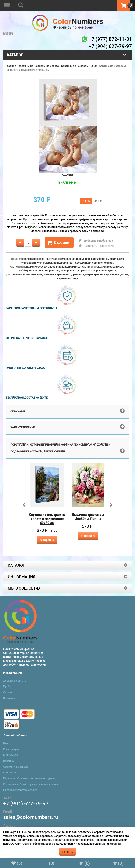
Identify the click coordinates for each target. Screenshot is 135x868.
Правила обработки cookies (20, 790)
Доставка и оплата (15, 681)
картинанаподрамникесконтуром (103, 267)
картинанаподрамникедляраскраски (79, 274)
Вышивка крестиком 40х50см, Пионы (88, 517)
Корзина (8, 761)
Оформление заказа (15, 767)
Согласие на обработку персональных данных (32, 784)
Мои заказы (11, 755)
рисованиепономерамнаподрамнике (30, 274)
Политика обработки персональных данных (30, 778)
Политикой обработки (69, 840)
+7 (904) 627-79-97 (26, 804)
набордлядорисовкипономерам (94, 263)
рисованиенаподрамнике (64, 267)
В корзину (58, 243)
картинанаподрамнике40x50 (28, 267)
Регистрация (11, 749)
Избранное (10, 773)
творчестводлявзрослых (61, 270)
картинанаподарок (116, 274)
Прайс (7, 687)
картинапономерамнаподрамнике (68, 259)
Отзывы (8, 692)
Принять (67, 852)
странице (115, 844)
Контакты (9, 698)
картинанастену (67, 278)
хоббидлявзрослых (31, 270)
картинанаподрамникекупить (97, 270)
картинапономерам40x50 (107, 259)
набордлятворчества (31, 259)
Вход (6, 743)
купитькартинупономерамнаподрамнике (46, 263)
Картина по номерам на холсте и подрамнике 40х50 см (47, 519)
